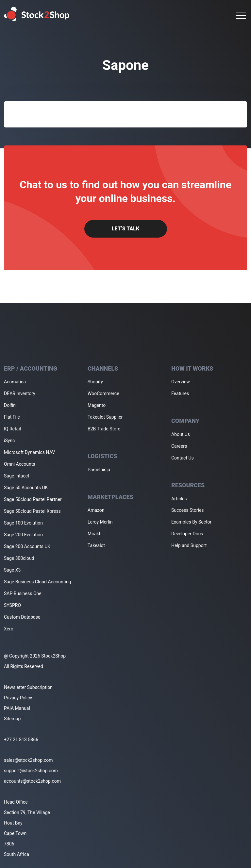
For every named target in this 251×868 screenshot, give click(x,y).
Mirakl (94, 534)
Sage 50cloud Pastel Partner (33, 499)
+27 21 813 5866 (21, 740)
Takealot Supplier (105, 417)
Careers (179, 446)
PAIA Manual (17, 708)
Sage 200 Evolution (23, 535)
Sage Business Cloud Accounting (37, 582)
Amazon (96, 510)
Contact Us (183, 458)
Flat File (12, 417)
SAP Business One (23, 593)
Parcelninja (99, 470)
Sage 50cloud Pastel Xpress (32, 511)
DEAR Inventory (20, 393)
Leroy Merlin (100, 522)
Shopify (95, 382)
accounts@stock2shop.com (32, 781)
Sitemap (12, 719)
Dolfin (10, 405)
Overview (181, 382)
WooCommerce (103, 393)
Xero (9, 629)
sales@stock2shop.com (28, 760)
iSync (9, 441)
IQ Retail (12, 429)
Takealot (96, 545)
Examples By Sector (191, 522)
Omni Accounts (20, 464)
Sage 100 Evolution (23, 523)
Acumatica (15, 382)
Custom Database (22, 617)
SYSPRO (12, 605)
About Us (181, 434)
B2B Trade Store (104, 429)
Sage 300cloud (19, 558)
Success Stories (188, 510)
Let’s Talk (125, 229)
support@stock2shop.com (31, 771)
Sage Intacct (17, 476)
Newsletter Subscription (28, 687)
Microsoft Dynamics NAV (29, 452)
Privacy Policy (18, 698)
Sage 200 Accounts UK (27, 546)
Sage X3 (12, 570)
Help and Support (189, 545)
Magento (97, 405)
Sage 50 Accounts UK (26, 488)
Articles (179, 499)
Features (180, 393)
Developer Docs (187, 534)
